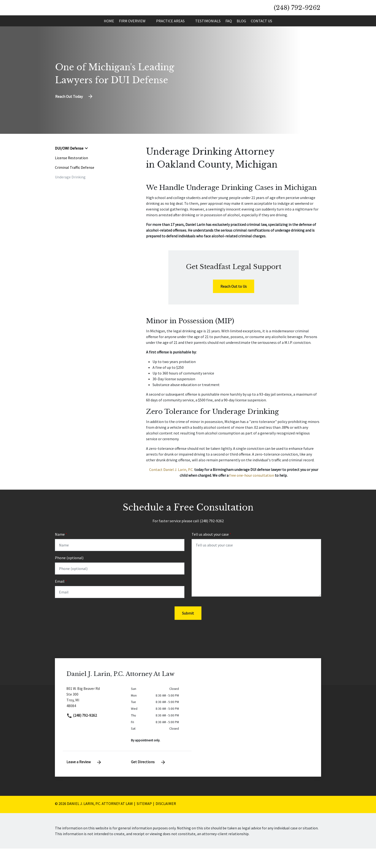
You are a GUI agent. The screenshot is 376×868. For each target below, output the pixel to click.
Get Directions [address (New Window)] (148, 781)
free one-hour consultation (252, 493)
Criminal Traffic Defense (75, 186)
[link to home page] (99, 16)
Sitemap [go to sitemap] (144, 823)
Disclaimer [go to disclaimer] (166, 823)
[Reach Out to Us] (234, 305)
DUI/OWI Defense (69, 166)
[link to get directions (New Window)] (95, 718)
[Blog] (241, 39)
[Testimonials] (208, 39)
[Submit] (188, 633)
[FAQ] (229, 39)
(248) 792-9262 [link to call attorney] (82, 735)
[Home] (109, 39)
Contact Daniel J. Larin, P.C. (171, 488)
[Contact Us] (261, 39)
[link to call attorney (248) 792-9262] (297, 17)
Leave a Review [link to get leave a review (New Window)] (84, 781)
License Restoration (71, 176)
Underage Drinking (70, 195)
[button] (148, 39)
